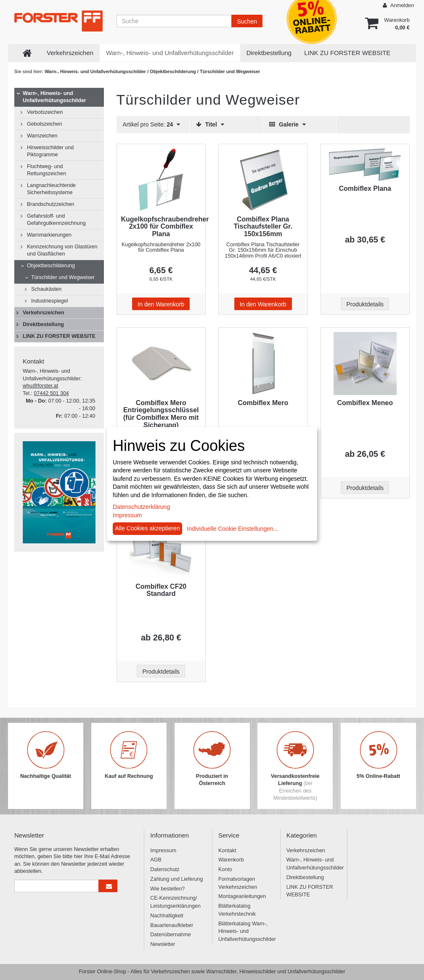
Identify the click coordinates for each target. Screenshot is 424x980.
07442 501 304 (51, 393)
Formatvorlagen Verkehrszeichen (238, 883)
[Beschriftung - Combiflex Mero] (263, 364)
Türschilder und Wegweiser (63, 277)
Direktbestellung (269, 53)
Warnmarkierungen (49, 235)
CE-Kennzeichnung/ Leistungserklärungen (175, 902)
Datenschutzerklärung (141, 507)
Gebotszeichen (44, 124)
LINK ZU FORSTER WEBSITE (347, 53)
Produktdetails (365, 304)
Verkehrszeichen (70, 53)
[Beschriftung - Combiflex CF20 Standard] (161, 547)
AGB (156, 860)
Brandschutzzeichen (51, 204)
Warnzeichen (42, 136)
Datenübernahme (171, 935)
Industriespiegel (50, 301)
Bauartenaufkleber (172, 925)
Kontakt (227, 851)
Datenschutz (165, 869)
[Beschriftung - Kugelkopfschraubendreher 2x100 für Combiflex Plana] (161, 180)
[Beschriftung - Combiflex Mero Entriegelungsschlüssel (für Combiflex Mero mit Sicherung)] (161, 364)
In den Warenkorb (161, 304)
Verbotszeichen (45, 112)
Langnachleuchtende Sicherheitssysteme (51, 189)
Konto (225, 869)
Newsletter (163, 944)
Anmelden (398, 5)
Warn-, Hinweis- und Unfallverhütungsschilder (170, 53)
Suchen (247, 21)
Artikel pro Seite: (152, 125)
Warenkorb (231, 860)
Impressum (163, 851)
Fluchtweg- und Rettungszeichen (46, 170)
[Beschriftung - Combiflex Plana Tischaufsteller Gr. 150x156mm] (263, 180)
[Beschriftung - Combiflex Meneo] (365, 364)
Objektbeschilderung (173, 71)
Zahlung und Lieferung (176, 879)
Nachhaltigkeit (167, 916)
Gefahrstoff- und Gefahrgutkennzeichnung (56, 220)
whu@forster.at (40, 386)
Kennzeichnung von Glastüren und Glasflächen (62, 250)
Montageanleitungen (242, 896)
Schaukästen (46, 289)
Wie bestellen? (167, 889)
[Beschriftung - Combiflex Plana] (365, 165)
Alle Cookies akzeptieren (148, 528)
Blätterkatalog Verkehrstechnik (237, 910)
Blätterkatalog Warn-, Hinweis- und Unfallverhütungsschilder (246, 932)
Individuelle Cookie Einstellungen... (232, 529)
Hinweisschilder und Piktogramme (50, 151)
